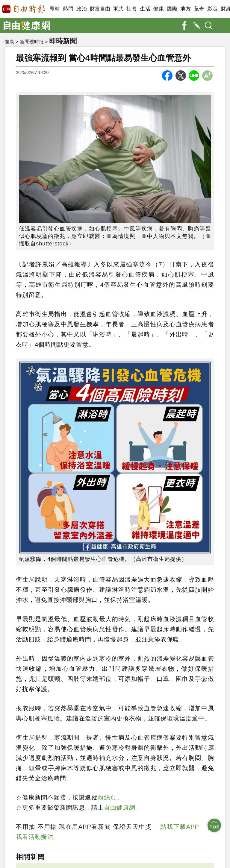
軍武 (118, 9)
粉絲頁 (107, 797)
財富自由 (100, 9)
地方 (186, 9)
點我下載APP (180, 827)
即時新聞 (64, 41)
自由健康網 (120, 808)
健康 (159, 9)
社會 (132, 9)
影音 (212, 9)
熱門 (68, 9)
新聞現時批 (32, 42)
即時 (55, 9)
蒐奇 (199, 9)
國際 (172, 9)
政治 (82, 9)
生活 (145, 9)
